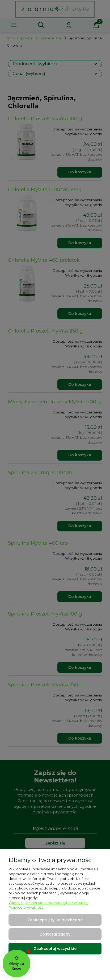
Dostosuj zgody (55, 934)
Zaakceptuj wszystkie (55, 949)
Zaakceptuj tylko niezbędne (55, 920)
